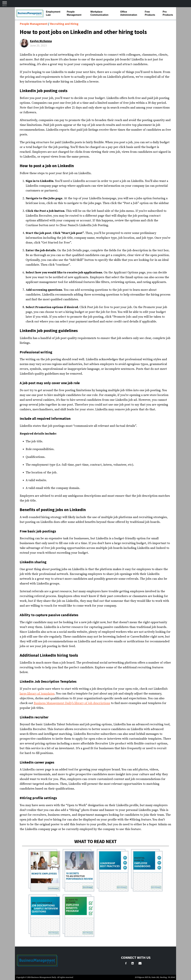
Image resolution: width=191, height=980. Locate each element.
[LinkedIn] (133, 964)
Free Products (150, 13)
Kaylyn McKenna (41, 41)
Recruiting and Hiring (64, 24)
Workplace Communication (99, 13)
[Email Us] (140, 964)
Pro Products (168, 13)
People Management (74, 13)
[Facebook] (126, 964)
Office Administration (129, 13)
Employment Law (53, 13)
